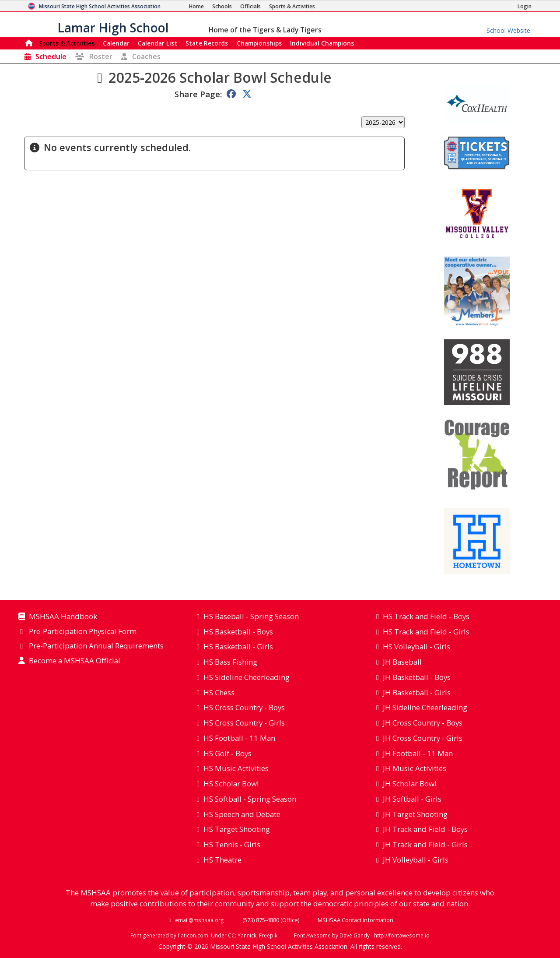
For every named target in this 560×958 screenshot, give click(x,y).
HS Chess (219, 692)
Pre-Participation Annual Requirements (96, 646)
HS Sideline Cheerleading (247, 677)
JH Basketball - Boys (417, 677)
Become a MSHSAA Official (75, 661)
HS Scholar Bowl (231, 784)
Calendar (116, 43)
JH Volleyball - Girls (416, 860)
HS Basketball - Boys (238, 632)
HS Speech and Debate (242, 814)
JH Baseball (402, 662)
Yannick (247, 935)
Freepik (268, 935)
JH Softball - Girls (412, 799)
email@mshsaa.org (199, 920)
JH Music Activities (415, 768)
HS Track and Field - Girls (426, 632)
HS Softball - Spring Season (250, 799)
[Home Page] (196, 6)
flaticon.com (193, 935)
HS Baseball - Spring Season (251, 616)
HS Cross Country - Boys (244, 707)
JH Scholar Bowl (410, 784)
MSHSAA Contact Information (355, 920)
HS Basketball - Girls (238, 646)
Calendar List (157, 43)
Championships (259, 43)
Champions (322, 43)
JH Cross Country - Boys (423, 723)
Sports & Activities (67, 43)
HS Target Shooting (237, 829)
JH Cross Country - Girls (423, 738)
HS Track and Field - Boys (426, 616)
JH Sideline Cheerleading (425, 707)
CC (231, 935)
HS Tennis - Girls (232, 844)
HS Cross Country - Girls (244, 723)
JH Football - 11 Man (418, 753)
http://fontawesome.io (402, 935)
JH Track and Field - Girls (425, 844)
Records (207, 43)
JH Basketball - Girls (417, 692)
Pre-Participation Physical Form (83, 632)
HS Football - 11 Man (239, 738)
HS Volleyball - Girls (416, 646)
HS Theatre (222, 860)
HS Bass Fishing (230, 662)
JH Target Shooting (415, 814)
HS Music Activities (236, 768)
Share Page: (198, 94)
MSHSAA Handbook (63, 617)
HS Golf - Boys (227, 753)
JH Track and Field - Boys (425, 829)
